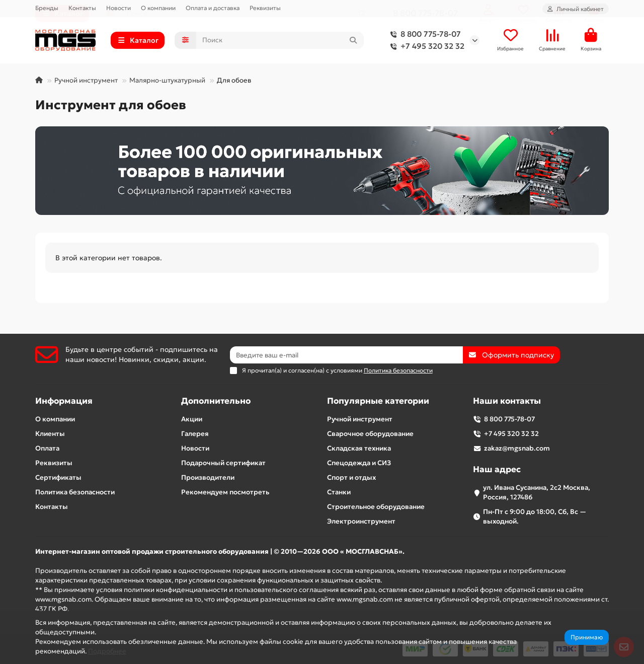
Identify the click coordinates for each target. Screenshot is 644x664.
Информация (64, 401)
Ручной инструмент (86, 83)
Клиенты (50, 434)
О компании (158, 8)
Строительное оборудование (376, 507)
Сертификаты (58, 477)
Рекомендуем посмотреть (225, 492)
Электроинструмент (361, 521)
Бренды (47, 8)
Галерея (195, 434)
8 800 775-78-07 (424, 36)
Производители (208, 477)
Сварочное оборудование (370, 434)
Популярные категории (378, 401)
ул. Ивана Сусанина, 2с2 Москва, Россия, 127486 (537, 492)
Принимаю (587, 637)
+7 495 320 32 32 (425, 48)
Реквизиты (265, 8)
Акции (192, 419)
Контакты (82, 8)
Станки (339, 492)
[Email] (347, 355)
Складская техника (359, 448)
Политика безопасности (75, 492)
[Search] (280, 42)
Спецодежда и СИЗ (359, 463)
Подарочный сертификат (223, 463)
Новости (118, 8)
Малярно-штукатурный (167, 83)
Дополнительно (216, 401)
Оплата (47, 448)
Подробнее (107, 651)
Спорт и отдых (351, 477)
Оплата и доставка (213, 8)
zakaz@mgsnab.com (517, 448)
